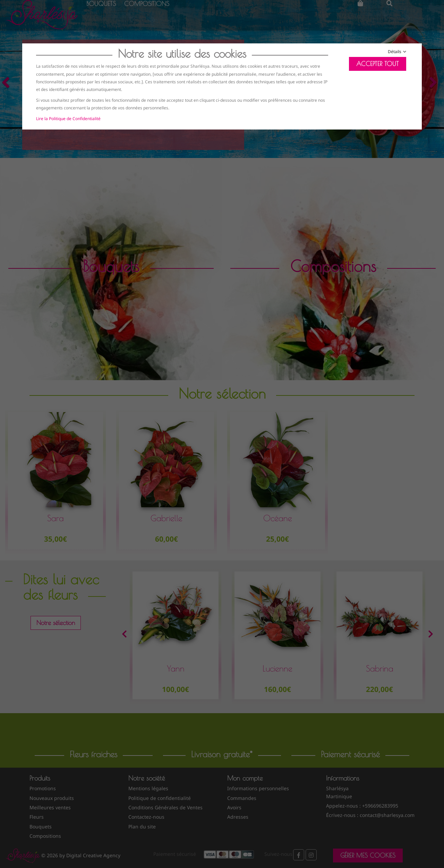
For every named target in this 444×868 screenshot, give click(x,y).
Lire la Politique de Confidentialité (68, 119)
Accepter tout (378, 64)
